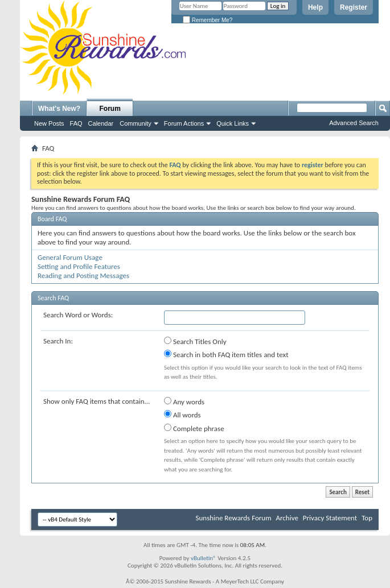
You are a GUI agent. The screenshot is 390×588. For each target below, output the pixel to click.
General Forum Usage (70, 257)
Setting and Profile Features (79, 266)
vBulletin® (204, 558)
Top (367, 518)
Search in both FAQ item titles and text (226, 354)
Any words (184, 401)
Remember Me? (208, 20)
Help (315, 7)
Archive (287, 518)
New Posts (49, 123)
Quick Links (233, 123)
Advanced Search (354, 123)
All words (182, 415)
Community (136, 123)
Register (354, 7)
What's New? (59, 109)
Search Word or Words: (78, 315)
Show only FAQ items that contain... (97, 401)
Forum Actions (184, 123)
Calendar (101, 123)
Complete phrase (194, 428)
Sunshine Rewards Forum (234, 518)
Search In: (58, 341)
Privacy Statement (330, 518)
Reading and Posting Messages (83, 276)
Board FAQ (52, 219)
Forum (110, 109)
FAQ (76, 123)
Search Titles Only (195, 341)
